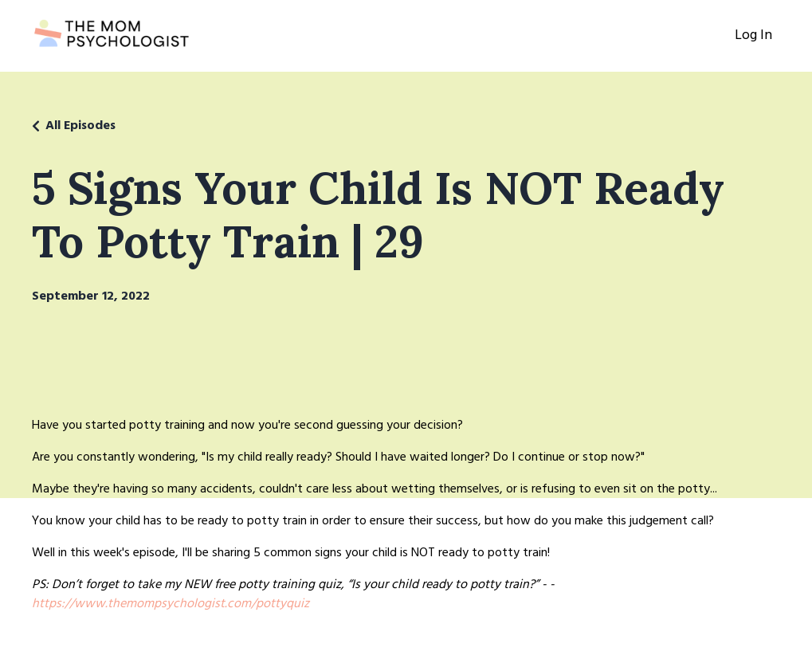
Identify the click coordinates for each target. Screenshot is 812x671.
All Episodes (80, 126)
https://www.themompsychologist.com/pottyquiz (171, 604)
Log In (753, 35)
